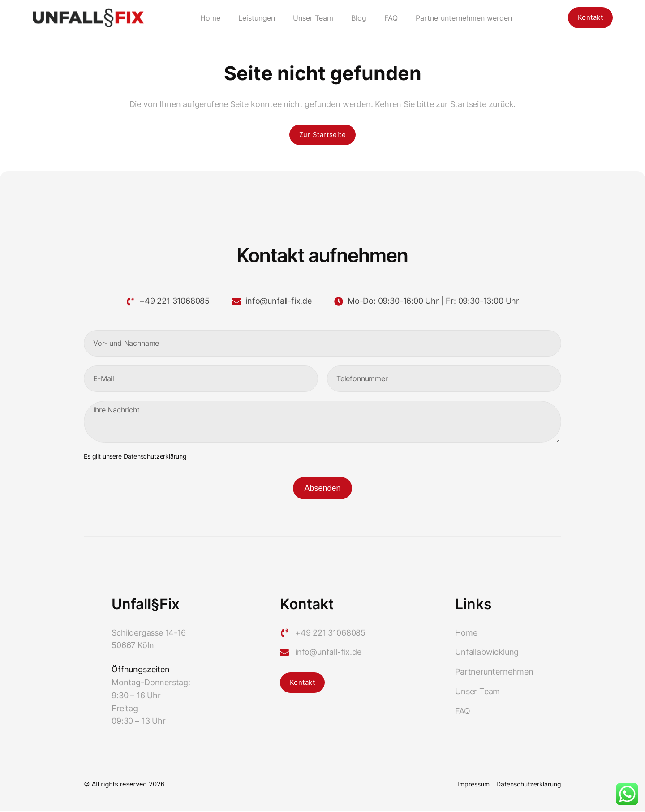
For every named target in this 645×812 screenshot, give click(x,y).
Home (209, 18)
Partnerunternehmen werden (462, 18)
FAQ (390, 18)
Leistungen (255, 18)
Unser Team (312, 18)
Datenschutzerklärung (155, 458)
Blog (357, 18)
